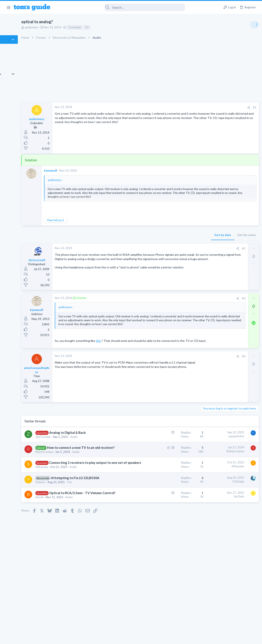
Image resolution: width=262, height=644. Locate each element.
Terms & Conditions (172, 638)
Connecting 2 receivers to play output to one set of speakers (84, 504)
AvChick (169, 551)
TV (115, 27)
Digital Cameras (211, 321)
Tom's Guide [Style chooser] (227, 620)
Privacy (142, 638)
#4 (174, 372)
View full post (83, 220)
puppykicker (166, 452)
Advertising (85, 638)
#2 (174, 248)
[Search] (120, 7)
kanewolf (79, 170)
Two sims (207, 288)
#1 (185, 107)
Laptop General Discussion (218, 259)
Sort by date (153, 235)
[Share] (179, 107)
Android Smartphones (215, 279)
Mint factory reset (220, 267)
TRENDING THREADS (208, 233)
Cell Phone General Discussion (220, 300)
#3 (174, 298)
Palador (69, 537)
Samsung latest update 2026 (227, 330)
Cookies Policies (115, 638)
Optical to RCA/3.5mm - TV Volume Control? (82, 552)
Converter (103, 27)
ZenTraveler (71, 457)
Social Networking (212, 371)
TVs (97, 537)
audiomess (60, 27)
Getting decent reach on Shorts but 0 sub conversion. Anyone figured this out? (229, 354)
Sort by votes (177, 235)
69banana (70, 513)
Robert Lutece (72, 485)
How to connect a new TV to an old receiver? (81, 476)
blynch (68, 561)
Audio (67, 461)
